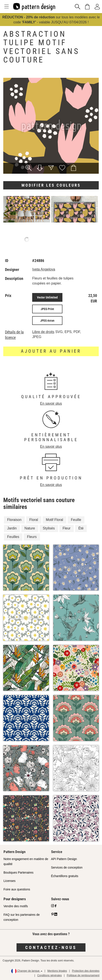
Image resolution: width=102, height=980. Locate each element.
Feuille (76, 520)
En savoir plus (51, 403)
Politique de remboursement (83, 975)
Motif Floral (54, 520)
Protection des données (86, 971)
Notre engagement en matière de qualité (26, 861)
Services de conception (67, 867)
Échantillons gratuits (65, 876)
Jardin (12, 528)
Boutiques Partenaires (18, 872)
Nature (30, 528)
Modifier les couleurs (51, 185)
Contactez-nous (51, 947)
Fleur (67, 528)
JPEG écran (47, 321)
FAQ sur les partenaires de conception (22, 917)
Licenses (9, 881)
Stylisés (49, 528)
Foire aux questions (17, 889)
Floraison (14, 520)
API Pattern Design (64, 859)
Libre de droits (43, 332)
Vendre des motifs (16, 906)
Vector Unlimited (47, 297)
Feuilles (13, 537)
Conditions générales (49, 975)
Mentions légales (57, 971)
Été (81, 528)
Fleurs (32, 537)
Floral (34, 520)
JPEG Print (47, 309)
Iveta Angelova (44, 269)
